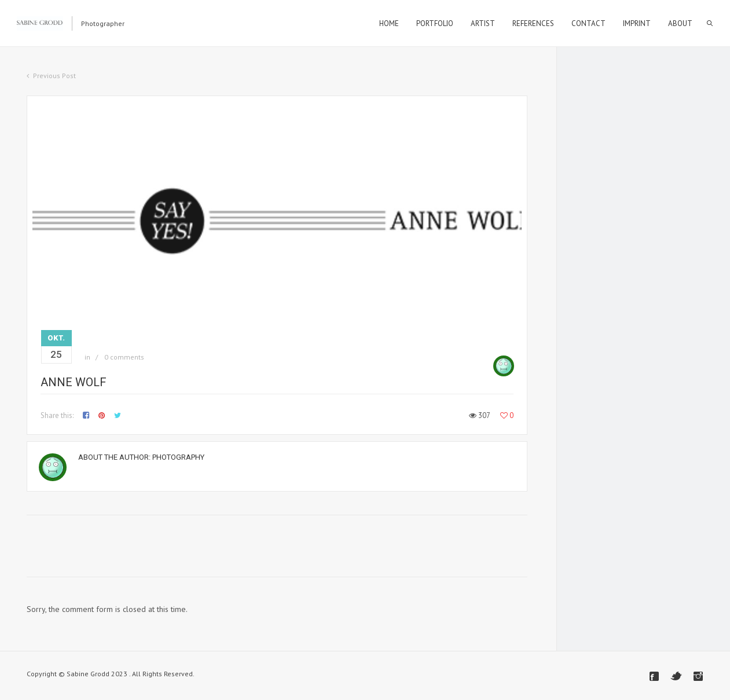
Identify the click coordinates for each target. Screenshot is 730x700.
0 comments (124, 357)
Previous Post (54, 76)
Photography (178, 457)
